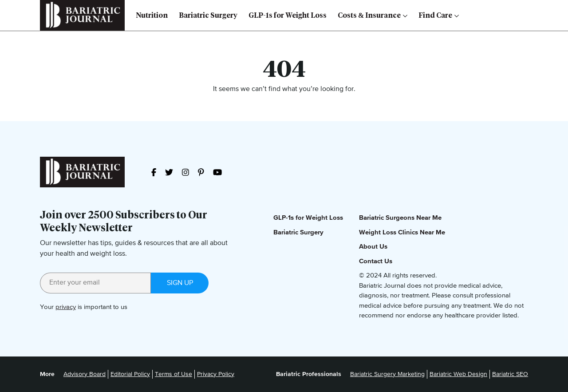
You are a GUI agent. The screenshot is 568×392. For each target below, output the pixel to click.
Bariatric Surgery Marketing (387, 374)
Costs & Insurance (373, 15)
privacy (66, 307)
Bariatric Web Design (458, 374)
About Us (373, 247)
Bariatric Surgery (208, 15)
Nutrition (152, 15)
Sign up (180, 283)
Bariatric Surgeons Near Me (400, 218)
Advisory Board (85, 374)
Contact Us (376, 261)
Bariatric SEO (510, 374)
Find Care (439, 15)
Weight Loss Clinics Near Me (402, 232)
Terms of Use (174, 374)
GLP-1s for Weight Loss (288, 15)
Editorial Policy (130, 374)
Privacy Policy (216, 374)
